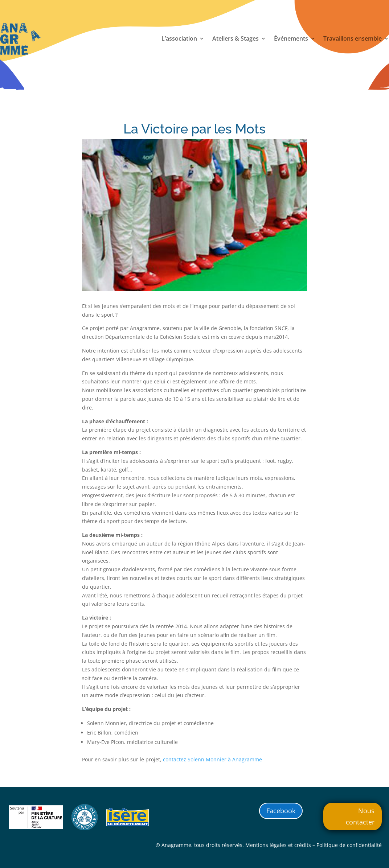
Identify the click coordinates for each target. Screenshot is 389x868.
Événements (291, 39)
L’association (179, 39)
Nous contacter (360, 816)
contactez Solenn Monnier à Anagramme (212, 759)
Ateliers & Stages (236, 39)
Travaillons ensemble (353, 39)
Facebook (281, 811)
